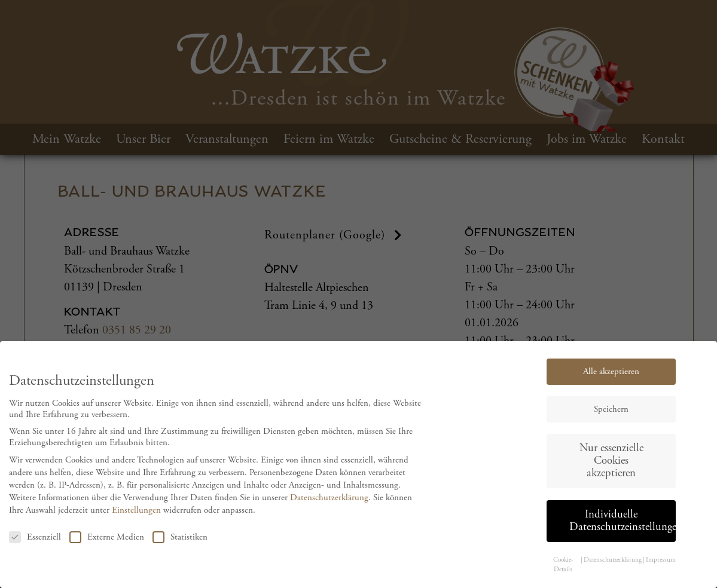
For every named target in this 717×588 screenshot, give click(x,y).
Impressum (661, 566)
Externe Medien (107, 543)
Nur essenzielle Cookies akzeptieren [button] (611, 467)
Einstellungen (136, 517)
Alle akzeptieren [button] (611, 377)
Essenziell (35, 543)
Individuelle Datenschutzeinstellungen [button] (623, 527)
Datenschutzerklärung (329, 504)
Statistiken (180, 543)
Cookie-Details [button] (563, 571)
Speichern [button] (611, 415)
